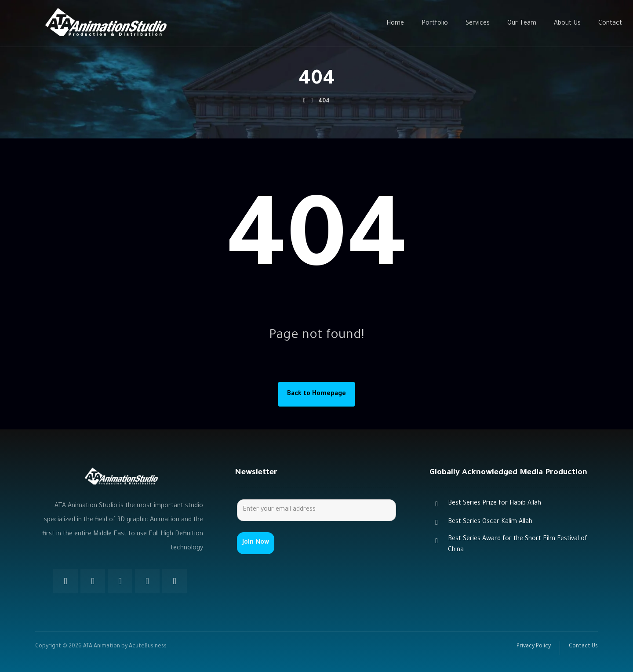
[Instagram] (120, 581)
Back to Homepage (316, 394)
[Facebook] (65, 581)
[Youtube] (147, 581)
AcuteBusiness (148, 647)
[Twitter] (93, 581)
